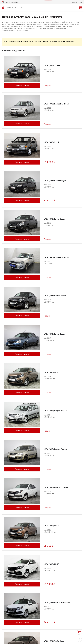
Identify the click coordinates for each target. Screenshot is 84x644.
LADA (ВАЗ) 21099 (52, 65)
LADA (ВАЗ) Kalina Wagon (55, 181)
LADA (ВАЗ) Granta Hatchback (57, 579)
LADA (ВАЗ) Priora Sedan (54, 219)
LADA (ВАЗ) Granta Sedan (55, 296)
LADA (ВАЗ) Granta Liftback (56, 487)
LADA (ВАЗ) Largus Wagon (55, 411)
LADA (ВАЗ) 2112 (14, 7)
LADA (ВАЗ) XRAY (51, 372)
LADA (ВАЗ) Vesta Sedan (54, 602)
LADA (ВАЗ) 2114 (51, 142)
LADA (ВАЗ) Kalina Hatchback (57, 104)
